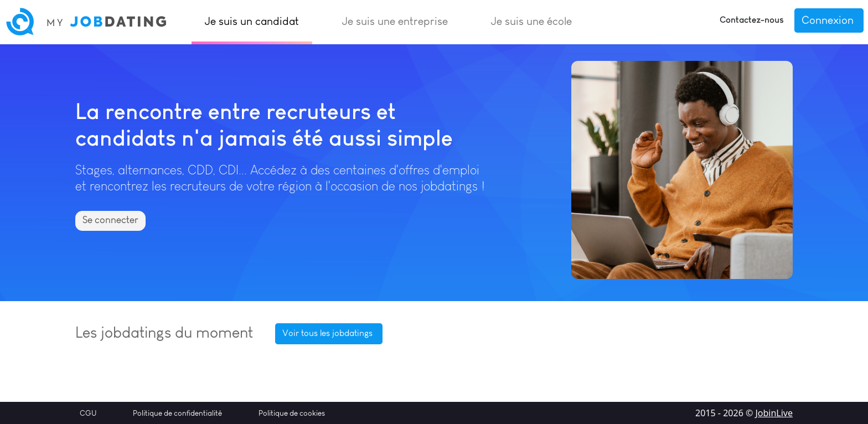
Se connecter (110, 220)
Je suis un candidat (252, 21)
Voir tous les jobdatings (327, 333)
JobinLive (774, 413)
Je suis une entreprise (395, 21)
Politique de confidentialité (177, 413)
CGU (88, 413)
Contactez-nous (752, 20)
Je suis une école (531, 21)
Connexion (828, 20)
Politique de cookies (292, 413)
